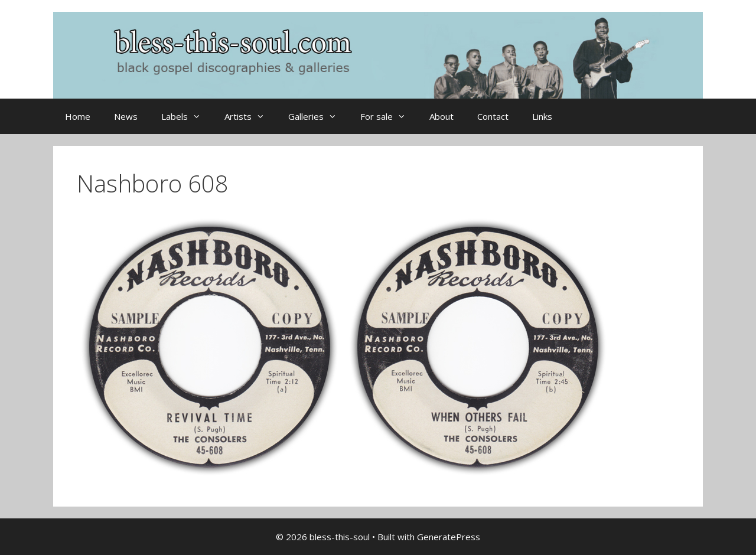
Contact (493, 116)
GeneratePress (449, 537)
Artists (250, 116)
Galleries (318, 116)
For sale (389, 116)
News (126, 116)
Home (78, 116)
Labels (187, 116)
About (441, 116)
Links (542, 116)
